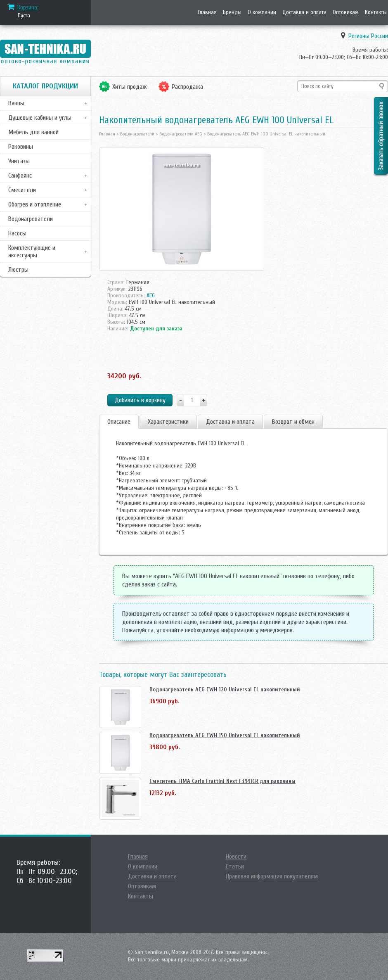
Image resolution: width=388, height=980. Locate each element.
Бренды (232, 12)
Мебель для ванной (33, 132)
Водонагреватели (31, 219)
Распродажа (187, 87)
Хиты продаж (130, 87)
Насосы (17, 233)
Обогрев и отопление (35, 204)
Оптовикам (346, 12)
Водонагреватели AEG (181, 134)
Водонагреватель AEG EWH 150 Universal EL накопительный (225, 735)
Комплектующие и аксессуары (32, 252)
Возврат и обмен (293, 422)
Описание (119, 422)
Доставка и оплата (304, 12)
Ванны (16, 103)
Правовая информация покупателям (272, 876)
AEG (151, 295)
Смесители (22, 190)
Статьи (235, 866)
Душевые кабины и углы (40, 118)
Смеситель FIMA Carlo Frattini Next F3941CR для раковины (222, 781)
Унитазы (19, 161)
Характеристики (168, 422)
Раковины (21, 147)
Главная (207, 12)
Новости (236, 857)
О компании (262, 12)
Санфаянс (20, 176)
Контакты (376, 12)
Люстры (18, 270)
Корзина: (28, 7)
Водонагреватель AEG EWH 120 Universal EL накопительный (225, 689)
